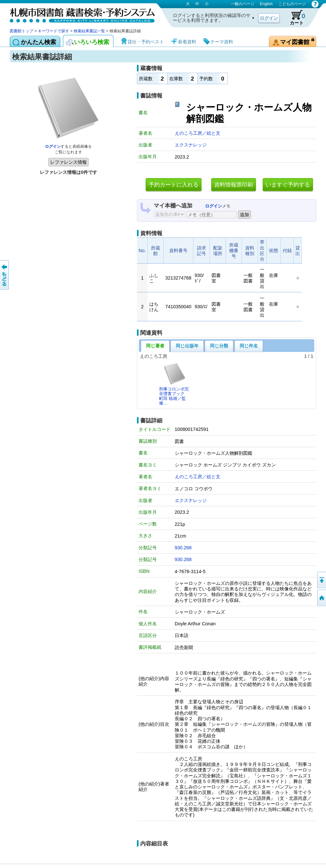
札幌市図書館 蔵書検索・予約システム (78, 14)
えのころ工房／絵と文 (198, 133)
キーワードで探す (53, 31)
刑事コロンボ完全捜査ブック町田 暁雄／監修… (174, 384)
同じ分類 (219, 346)
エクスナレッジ (191, 145)
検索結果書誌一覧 (89, 31)
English (266, 4)
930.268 (183, 548)
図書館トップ (22, 31)
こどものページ (292, 4)
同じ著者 (155, 346)
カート (294, 18)
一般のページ (243, 4)
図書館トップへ (321, 598)
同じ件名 (249, 346)
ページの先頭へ (321, 580)
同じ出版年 (187, 346)
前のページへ (5, 275)
